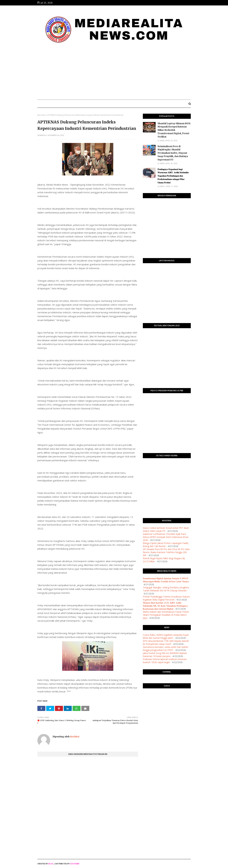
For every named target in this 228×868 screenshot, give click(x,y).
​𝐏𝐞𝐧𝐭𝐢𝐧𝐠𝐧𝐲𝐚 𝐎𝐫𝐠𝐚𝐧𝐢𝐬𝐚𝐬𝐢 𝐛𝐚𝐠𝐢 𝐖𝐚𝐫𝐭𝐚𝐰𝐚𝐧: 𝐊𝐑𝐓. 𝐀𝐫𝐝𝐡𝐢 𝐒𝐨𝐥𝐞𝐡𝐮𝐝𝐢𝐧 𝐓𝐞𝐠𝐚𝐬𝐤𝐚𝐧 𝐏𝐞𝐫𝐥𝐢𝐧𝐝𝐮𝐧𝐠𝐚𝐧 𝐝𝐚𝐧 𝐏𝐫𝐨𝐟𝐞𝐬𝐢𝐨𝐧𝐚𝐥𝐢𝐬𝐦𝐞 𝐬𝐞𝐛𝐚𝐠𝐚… (173, 176)
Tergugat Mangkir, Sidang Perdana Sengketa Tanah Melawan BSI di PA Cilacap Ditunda (166, 589)
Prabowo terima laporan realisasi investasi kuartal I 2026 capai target (165, 661)
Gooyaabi (75, 864)
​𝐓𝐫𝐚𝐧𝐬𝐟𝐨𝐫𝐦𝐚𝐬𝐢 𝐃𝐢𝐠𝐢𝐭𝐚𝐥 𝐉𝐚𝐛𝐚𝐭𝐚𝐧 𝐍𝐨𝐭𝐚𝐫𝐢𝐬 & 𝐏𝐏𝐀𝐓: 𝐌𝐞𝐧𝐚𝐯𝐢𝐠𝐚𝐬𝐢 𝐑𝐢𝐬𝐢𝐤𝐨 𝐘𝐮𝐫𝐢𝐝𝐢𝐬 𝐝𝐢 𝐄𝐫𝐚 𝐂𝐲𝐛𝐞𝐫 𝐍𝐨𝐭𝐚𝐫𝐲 (166, 580)
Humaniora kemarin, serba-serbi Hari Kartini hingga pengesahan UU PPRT (165, 649)
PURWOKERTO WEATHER (167, 704)
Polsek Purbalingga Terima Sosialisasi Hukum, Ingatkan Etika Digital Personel (167, 598)
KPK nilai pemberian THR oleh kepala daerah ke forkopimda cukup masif (166, 642)
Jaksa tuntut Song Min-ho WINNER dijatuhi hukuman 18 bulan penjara (165, 655)
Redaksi (74, 737)
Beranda (41, 115)
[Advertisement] (114, 73)
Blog (51, 864)
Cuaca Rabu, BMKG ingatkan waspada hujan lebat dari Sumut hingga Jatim (166, 636)
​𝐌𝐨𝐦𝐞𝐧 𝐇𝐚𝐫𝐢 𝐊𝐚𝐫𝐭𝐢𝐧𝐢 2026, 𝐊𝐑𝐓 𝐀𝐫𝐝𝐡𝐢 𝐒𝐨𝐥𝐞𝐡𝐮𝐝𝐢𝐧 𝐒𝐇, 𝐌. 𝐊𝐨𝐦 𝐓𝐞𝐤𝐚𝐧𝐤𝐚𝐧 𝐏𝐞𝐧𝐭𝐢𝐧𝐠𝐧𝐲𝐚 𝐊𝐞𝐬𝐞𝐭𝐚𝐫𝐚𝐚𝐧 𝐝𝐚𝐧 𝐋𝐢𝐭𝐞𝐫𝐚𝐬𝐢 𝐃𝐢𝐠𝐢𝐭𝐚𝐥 (165, 606)
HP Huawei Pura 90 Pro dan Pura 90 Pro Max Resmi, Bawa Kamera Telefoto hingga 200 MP (166, 552)
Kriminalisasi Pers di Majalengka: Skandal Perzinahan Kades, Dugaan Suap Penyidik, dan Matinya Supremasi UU (173, 153)
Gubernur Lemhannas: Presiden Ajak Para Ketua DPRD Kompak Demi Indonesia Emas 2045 (166, 537)
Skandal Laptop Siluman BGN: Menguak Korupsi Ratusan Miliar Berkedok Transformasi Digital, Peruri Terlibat (174, 130)
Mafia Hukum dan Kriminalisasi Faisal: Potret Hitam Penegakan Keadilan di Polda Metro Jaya (166, 615)
